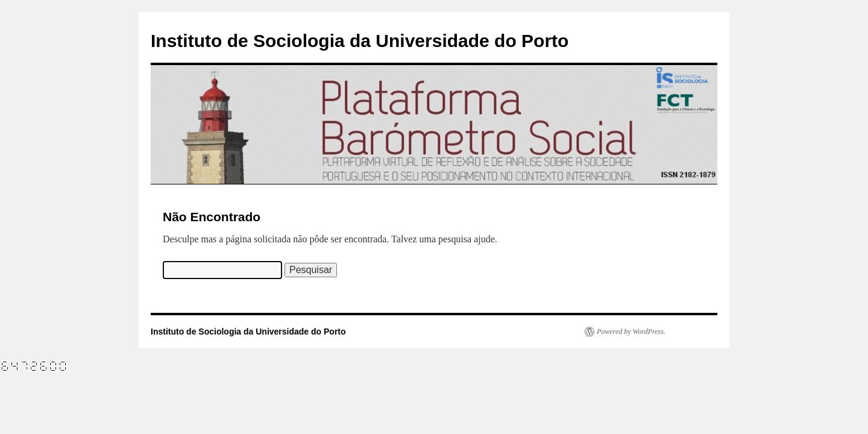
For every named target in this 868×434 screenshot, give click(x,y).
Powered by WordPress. (631, 332)
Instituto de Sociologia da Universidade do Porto (360, 41)
